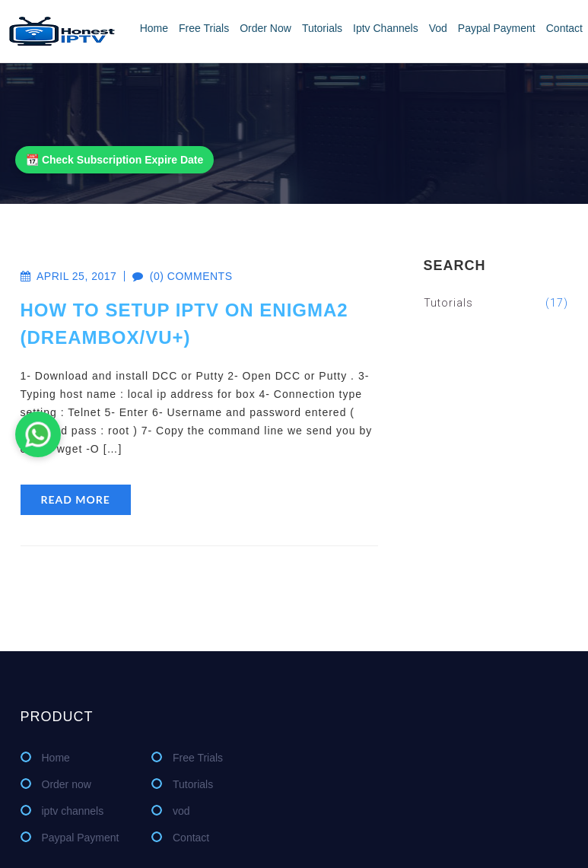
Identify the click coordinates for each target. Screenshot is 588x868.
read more (76, 499)
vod (438, 28)
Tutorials (322, 28)
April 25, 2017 (69, 276)
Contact (564, 28)
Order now (265, 28)
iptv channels (386, 28)
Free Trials (204, 28)
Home (154, 28)
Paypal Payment (497, 28)
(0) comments (174, 276)
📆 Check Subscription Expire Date (114, 160)
